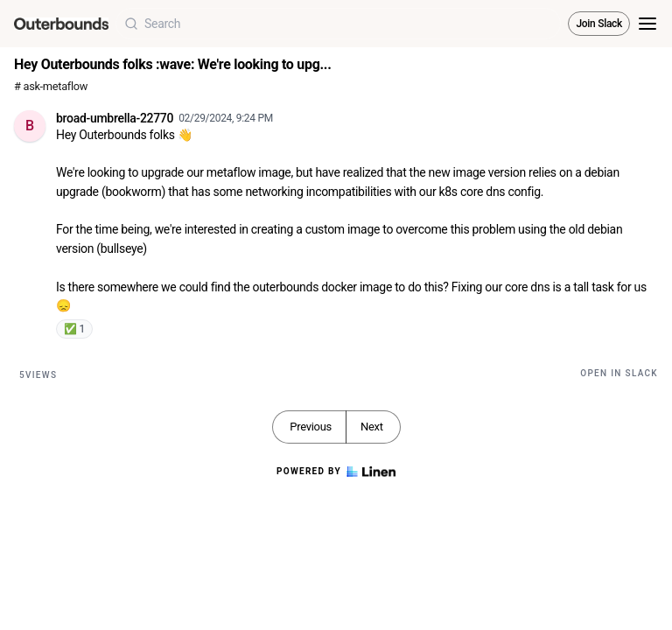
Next (372, 427)
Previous (311, 427)
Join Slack (599, 24)
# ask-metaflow (51, 86)
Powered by (336, 472)
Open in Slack (619, 373)
